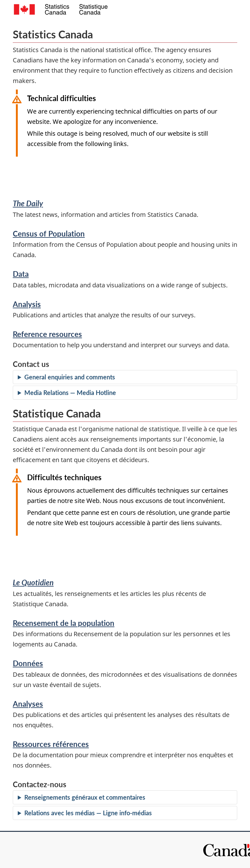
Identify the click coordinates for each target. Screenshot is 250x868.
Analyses (28, 704)
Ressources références (51, 744)
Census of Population (49, 234)
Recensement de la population (64, 623)
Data (21, 274)
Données (28, 663)
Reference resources (47, 334)
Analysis (27, 304)
